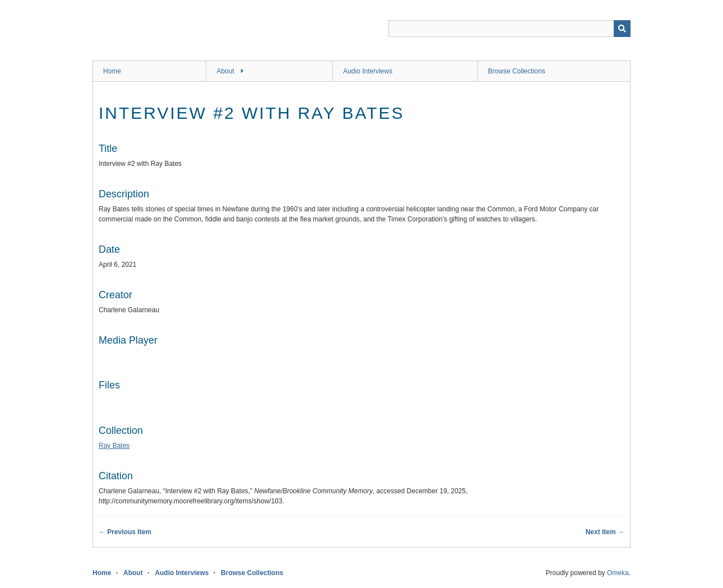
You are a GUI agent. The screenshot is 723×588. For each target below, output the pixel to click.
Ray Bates (114, 446)
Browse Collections (517, 71)
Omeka (618, 573)
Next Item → (605, 532)
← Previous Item (125, 532)
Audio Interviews (368, 71)
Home (112, 71)
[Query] (509, 29)
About (225, 71)
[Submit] (622, 29)
